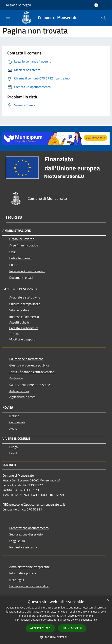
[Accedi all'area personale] (96, 5)
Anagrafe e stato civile (25, 297)
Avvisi (13, 429)
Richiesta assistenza (23, 547)
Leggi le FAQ (18, 541)
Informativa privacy (23, 573)
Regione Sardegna (18, 5)
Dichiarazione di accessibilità (29, 586)
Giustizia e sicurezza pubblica (29, 365)
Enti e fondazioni (21, 258)
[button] (56, 637)
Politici (14, 265)
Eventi (14, 453)
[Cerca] (104, 18)
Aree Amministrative (24, 245)
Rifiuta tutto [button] (72, 628)
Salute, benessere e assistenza (30, 385)
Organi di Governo (22, 239)
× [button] (107, 600)
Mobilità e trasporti (22, 339)
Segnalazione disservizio (26, 534)
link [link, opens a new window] (95, 620)
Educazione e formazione (26, 359)
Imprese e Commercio (24, 317)
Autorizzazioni (19, 391)
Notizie (14, 416)
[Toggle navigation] (8, 17)
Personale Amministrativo (27, 271)
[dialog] (56, 620)
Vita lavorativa (19, 310)
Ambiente (16, 378)
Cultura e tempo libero (25, 304)
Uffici (13, 252)
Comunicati (17, 422)
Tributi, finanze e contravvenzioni (32, 372)
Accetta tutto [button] (40, 628)
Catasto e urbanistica (24, 328)
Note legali (17, 580)
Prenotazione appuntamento (29, 528)
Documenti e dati (21, 278)
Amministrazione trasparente (30, 567)
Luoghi (14, 447)
